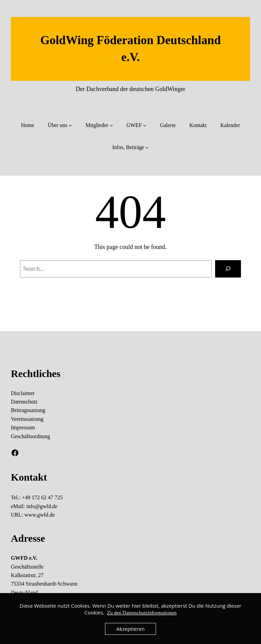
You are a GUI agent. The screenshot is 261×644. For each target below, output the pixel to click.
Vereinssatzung (27, 419)
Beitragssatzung (28, 410)
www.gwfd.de (40, 515)
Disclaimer (23, 393)
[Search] (228, 269)
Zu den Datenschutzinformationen (142, 613)
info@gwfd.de (42, 506)
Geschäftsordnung (30, 436)
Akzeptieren (130, 629)
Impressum (23, 427)
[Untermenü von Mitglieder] (111, 125)
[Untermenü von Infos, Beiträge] (147, 147)
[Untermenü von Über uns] (70, 125)
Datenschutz (24, 402)
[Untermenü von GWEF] (145, 125)
